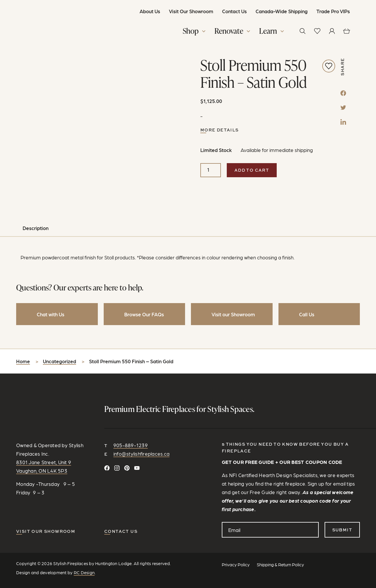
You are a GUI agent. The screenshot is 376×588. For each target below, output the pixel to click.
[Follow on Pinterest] (127, 443)
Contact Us (233, 11)
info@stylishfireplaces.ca (142, 429)
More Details (220, 132)
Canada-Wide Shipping (280, 11)
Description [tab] (36, 203)
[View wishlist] (316, 31)
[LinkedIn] (343, 123)
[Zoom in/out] (2, 586)
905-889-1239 (131, 420)
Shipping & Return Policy (280, 539)
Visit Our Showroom (189, 11)
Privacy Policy (236, 539)
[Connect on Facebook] (107, 443)
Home (23, 336)
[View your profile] (330, 31)
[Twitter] (343, 109)
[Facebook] (343, 94)
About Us (148, 11)
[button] (194, 32)
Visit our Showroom (46, 506)
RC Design (84, 547)
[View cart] (345, 31)
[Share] (8, 586)
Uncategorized (59, 336)
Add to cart (252, 172)
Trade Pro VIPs (331, 11)
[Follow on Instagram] (117, 443)
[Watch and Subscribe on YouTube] (137, 443)
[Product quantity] (211, 172)
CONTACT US (121, 506)
